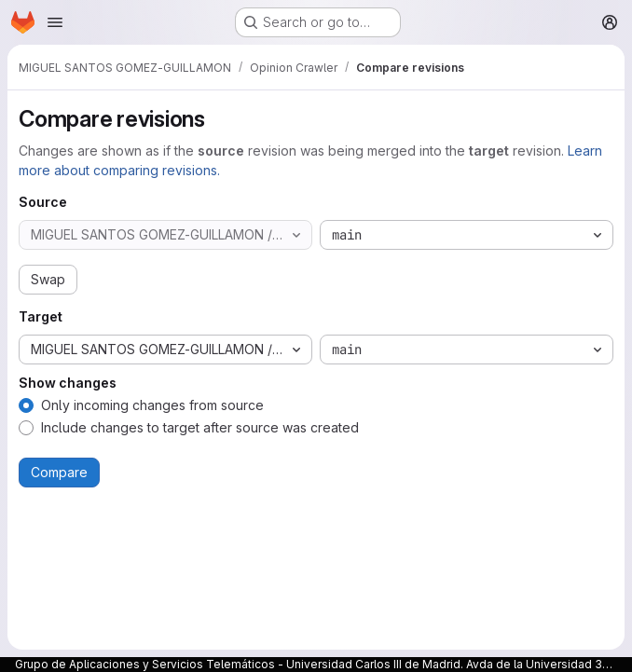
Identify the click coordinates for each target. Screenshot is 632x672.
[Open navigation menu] (55, 22)
